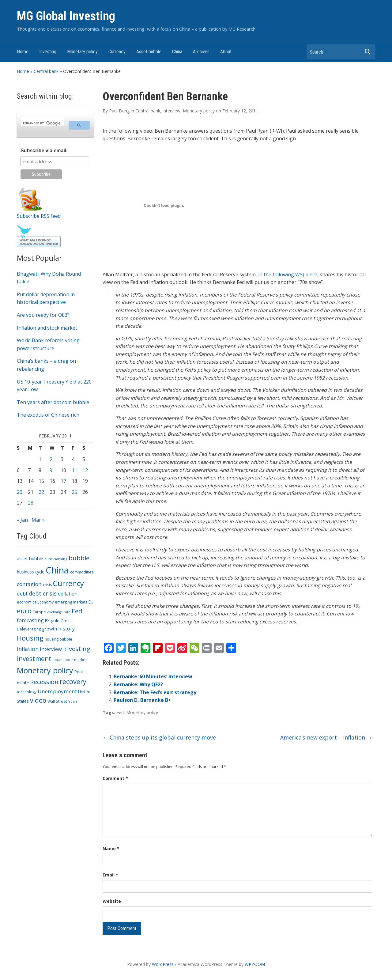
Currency (117, 52)
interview (171, 111)
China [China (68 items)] (57, 570)
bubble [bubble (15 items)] (79, 558)
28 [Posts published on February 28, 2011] (31, 503)
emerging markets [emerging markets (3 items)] (71, 602)
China (177, 52)
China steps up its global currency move (159, 737)
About (226, 52)
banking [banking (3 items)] (60, 559)
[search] (42, 123)
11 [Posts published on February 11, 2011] (74, 470)
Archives (201, 52)
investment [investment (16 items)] (34, 659)
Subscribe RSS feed (39, 216)
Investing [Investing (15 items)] (77, 649)
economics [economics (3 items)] (26, 602)
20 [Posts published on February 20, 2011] (20, 492)
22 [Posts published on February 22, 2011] (41, 492)
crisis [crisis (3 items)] (47, 585)
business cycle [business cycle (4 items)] (31, 572)
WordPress (163, 964)
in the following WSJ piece (288, 274)
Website (112, 901)
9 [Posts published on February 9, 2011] (51, 470)
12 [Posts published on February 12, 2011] (85, 470)
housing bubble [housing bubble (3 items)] (58, 639)
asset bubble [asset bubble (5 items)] (30, 558)
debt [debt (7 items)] (22, 594)
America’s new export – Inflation (326, 737)
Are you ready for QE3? (43, 315)
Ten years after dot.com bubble (53, 402)
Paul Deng (119, 111)
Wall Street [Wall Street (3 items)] (57, 701)
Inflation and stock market (47, 328)
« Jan (22, 520)
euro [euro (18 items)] (24, 611)
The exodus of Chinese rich (48, 415)
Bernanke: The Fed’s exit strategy (155, 692)
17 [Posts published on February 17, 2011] (63, 481)
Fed (120, 712)
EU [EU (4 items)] (91, 602)
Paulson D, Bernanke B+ (142, 700)
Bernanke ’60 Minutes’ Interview (153, 676)
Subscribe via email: (44, 151)
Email (110, 875)
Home (23, 52)
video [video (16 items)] (38, 700)
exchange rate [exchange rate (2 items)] (59, 612)
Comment (115, 778)
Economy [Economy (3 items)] (45, 602)
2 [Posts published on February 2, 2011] (51, 459)
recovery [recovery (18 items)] (73, 681)
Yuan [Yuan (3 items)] (73, 701)
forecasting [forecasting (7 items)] (30, 620)
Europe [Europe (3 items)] (39, 612)
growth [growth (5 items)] (49, 629)
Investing (48, 52)
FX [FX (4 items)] (47, 621)
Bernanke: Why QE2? (138, 684)
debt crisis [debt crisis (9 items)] (43, 593)
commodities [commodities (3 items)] (82, 572)
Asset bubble (149, 52)
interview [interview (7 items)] (51, 649)
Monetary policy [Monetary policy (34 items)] (45, 670)
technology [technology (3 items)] (27, 692)
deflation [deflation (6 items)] (68, 594)
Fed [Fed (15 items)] (77, 611)
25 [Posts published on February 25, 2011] (74, 492)
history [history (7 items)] (66, 628)
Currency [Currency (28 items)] (68, 583)
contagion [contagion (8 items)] (29, 584)
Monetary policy (82, 52)
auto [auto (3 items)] (48, 559)
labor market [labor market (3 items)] (75, 660)
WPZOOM (255, 964)
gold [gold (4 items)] (55, 621)
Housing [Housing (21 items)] (30, 638)
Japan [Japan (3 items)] (58, 660)
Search (367, 52)
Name (111, 848)
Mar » (38, 520)
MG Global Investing (66, 16)
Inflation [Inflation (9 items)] (28, 649)
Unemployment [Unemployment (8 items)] (57, 691)
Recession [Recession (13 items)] (44, 682)
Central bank (46, 71)
